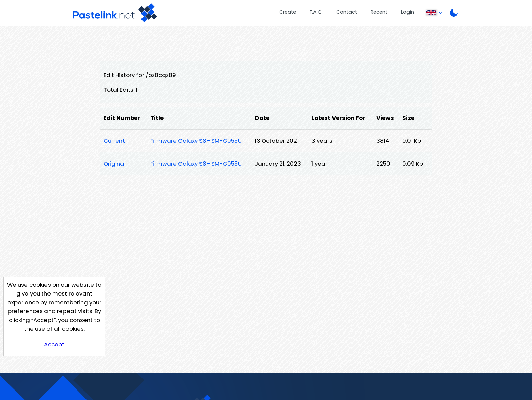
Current (114, 141)
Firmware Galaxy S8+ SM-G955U (196, 141)
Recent (379, 12)
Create (288, 12)
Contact (347, 12)
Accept (54, 344)
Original (115, 164)
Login (407, 12)
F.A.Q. (316, 12)
